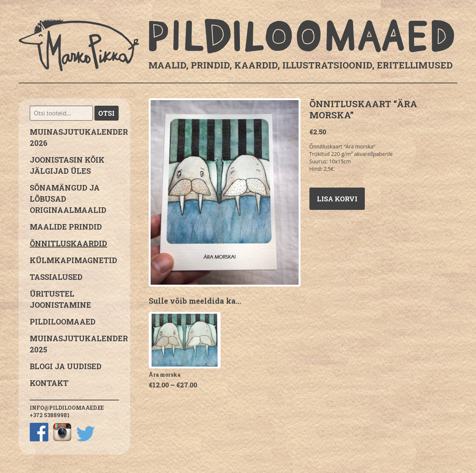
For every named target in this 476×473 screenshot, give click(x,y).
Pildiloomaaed (63, 322)
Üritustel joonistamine (60, 299)
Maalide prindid (66, 227)
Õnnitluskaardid (68, 243)
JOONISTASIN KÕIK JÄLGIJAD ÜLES (67, 165)
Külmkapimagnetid (73, 260)
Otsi (106, 113)
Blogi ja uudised (66, 366)
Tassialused (56, 277)
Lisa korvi (337, 199)
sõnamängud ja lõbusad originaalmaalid (68, 199)
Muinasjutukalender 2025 (74, 344)
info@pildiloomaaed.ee (67, 408)
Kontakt (49, 383)
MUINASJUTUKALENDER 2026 (74, 137)
